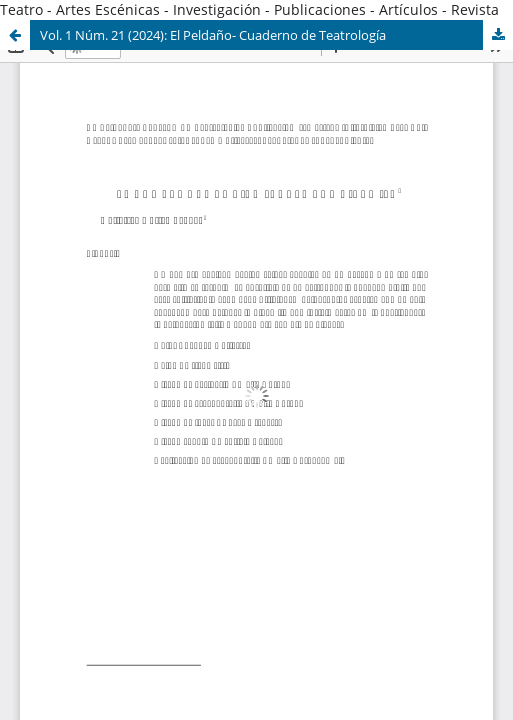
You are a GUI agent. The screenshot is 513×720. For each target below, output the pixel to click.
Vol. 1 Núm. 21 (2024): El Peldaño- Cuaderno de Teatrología (213, 35)
